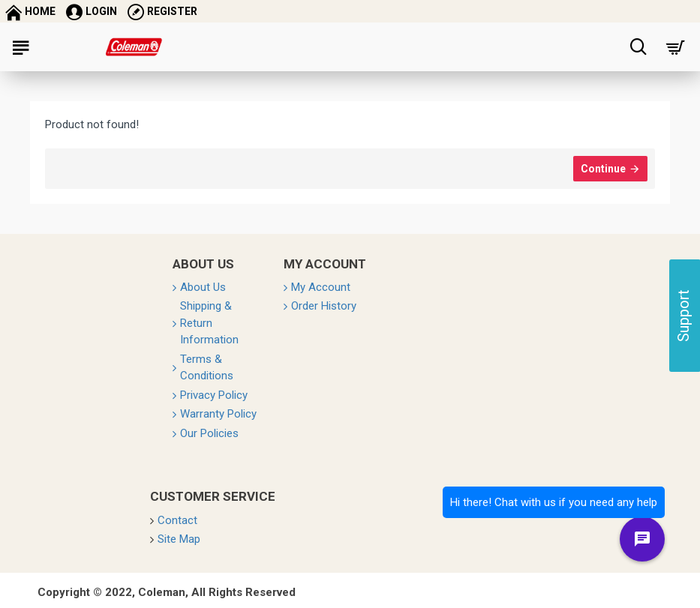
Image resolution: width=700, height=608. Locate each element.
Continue (603, 169)
